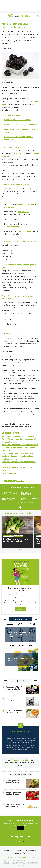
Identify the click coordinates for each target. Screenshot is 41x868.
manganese (9, 207)
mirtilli (7, 157)
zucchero (15, 339)
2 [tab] (21, 550)
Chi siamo (7, 850)
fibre (18, 219)
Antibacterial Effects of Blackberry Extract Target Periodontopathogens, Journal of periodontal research (20, 439)
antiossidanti (23, 212)
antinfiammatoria (12, 227)
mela (7, 334)
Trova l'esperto (30, 850)
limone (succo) (12, 329)
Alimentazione (10, 481)
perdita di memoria (24, 231)
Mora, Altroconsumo (10, 473)
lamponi (35, 154)
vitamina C (20, 204)
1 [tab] (20, 550)
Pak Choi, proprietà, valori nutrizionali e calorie (10, 493)
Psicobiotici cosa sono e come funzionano (9, 499)
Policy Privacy (23, 857)
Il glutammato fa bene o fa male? (29, 499)
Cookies (32, 857)
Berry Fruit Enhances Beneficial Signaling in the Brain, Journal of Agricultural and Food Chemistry (20, 448)
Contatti (18, 850)
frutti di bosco (19, 154)
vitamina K (30, 204)
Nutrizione (20, 481)
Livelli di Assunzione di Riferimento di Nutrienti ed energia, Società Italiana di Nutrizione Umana (18, 456)
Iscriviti (21, 828)
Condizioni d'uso (12, 857)
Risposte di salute (20, 853)
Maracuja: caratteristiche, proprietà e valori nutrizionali (30, 494)
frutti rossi (28, 188)
